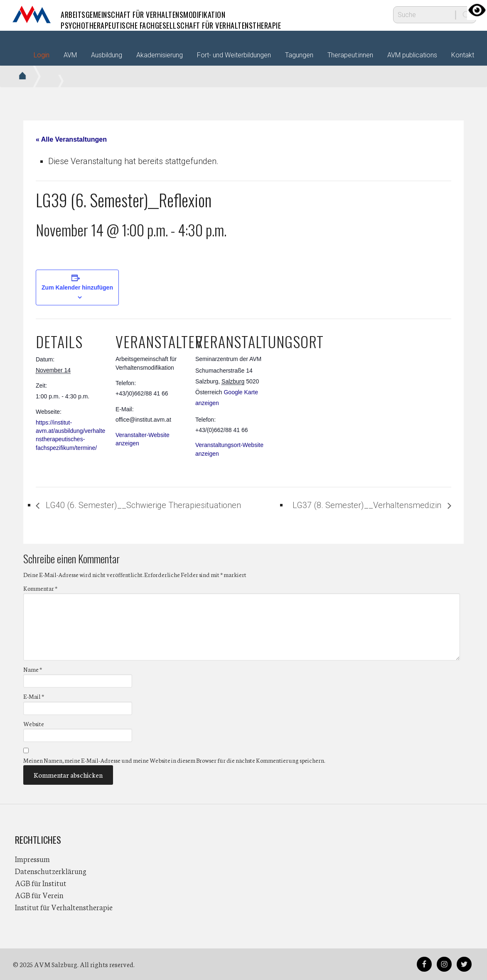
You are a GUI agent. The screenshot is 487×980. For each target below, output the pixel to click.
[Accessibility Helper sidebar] (477, 10)
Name (33, 669)
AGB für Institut (41, 883)
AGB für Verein (39, 895)
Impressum (32, 859)
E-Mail (34, 696)
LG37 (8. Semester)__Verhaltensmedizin (368, 505)
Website (34, 724)
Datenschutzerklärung (51, 871)
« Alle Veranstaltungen (71, 139)
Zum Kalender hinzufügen (77, 287)
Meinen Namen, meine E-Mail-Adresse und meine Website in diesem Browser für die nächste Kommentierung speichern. (174, 760)
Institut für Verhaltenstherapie (64, 907)
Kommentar (40, 588)
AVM (32, 15)
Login (42, 55)
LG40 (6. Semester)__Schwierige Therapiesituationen (142, 505)
